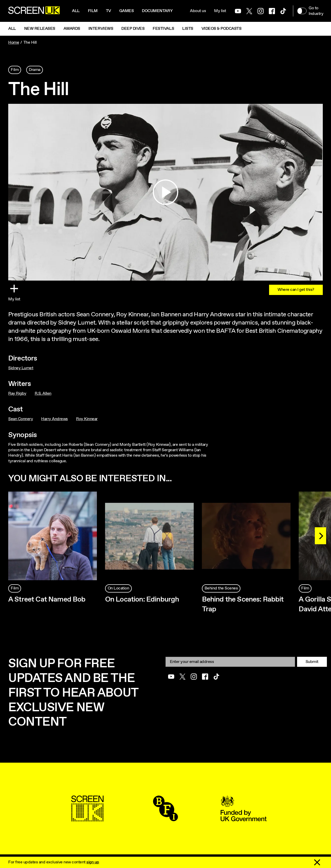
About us (198, 11)
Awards (72, 29)
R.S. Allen (43, 394)
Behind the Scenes (221, 588)
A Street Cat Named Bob (47, 599)
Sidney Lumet (21, 368)
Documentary (157, 11)
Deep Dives (133, 29)
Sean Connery (21, 419)
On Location (118, 588)
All (76, 11)
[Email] (230, 662)
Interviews (101, 29)
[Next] (320, 536)
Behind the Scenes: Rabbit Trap (243, 604)
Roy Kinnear (87, 419)
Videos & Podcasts (222, 29)
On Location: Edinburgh (142, 599)
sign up (93, 862)
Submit (312, 662)
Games (127, 11)
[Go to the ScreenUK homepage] (34, 11)
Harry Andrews (54, 419)
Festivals (163, 29)
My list (220, 11)
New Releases (40, 29)
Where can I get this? (296, 290)
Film (93, 11)
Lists (188, 29)
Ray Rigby (17, 394)
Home (14, 43)
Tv (108, 11)
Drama (35, 70)
